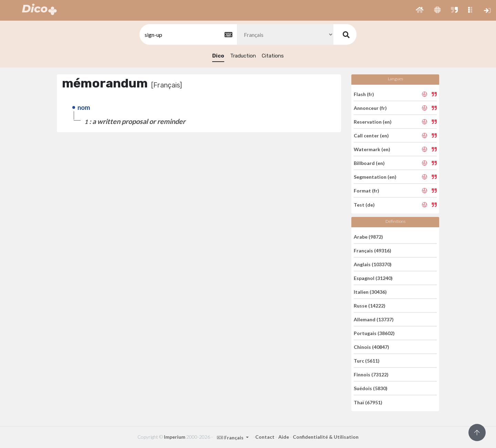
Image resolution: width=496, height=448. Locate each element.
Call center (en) (371, 136)
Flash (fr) (364, 94)
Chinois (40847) (371, 347)
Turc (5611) (367, 361)
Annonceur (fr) (370, 108)
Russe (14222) (370, 306)
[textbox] (188, 35)
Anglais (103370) (373, 264)
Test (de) (364, 204)
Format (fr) (366, 191)
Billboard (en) (369, 163)
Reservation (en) (373, 122)
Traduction (243, 56)
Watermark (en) (372, 149)
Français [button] (231, 437)
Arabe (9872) (368, 236)
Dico (218, 56)
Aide (284, 437)
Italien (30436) (370, 292)
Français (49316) (373, 251)
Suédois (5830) (371, 388)
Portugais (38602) (374, 333)
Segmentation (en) (375, 177)
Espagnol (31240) (373, 278)
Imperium (175, 437)
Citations (273, 56)
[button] (420, 10)
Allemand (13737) (374, 319)
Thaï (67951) (368, 402)
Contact (265, 437)
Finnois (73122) (371, 374)
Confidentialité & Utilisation (326, 437)
